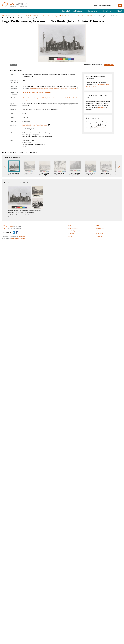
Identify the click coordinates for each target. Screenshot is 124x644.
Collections (92, 11)
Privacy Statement (101, 231)
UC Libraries (22, 237)
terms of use (102, 107)
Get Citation (13, 65)
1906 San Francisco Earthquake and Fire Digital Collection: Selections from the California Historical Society (62, 16)
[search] (120, 6)
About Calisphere (73, 228)
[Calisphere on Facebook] (17, 233)
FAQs (98, 226)
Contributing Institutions (72, 11)
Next (119, 166)
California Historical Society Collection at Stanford (16, 16)
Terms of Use (100, 228)
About (120, 11)
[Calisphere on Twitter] (14, 233)
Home (70, 226)
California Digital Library (18, 238)
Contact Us (99, 236)
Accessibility (100, 234)
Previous (5, 166)
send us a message (101, 128)
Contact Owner (109, 65)
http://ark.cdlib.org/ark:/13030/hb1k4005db (35, 125)
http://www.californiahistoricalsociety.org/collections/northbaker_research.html (53, 88)
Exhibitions (107, 11)
